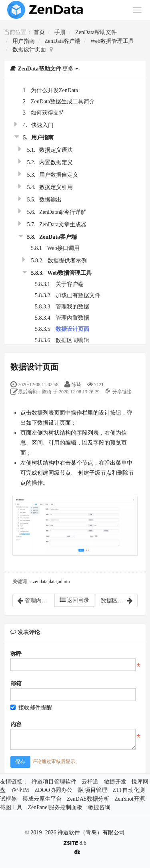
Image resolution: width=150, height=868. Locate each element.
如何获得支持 (48, 113)
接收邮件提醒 (31, 708)
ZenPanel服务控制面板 (55, 807)
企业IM (20, 790)
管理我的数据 (72, 307)
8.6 (75, 844)
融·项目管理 (93, 790)
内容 (16, 724)
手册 (60, 32)
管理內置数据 (72, 318)
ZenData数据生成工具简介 (63, 102)
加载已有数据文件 (78, 295)
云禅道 (90, 782)
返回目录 (75, 600)
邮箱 (16, 684)
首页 (39, 32)
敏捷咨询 (99, 807)
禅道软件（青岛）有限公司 (91, 833)
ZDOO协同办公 (53, 790)
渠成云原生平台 (42, 799)
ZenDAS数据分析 (88, 799)
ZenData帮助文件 (96, 32)
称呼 (16, 654)
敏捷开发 (115, 782)
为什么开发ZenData (54, 90)
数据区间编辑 (72, 340)
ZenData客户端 (62, 41)
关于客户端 (70, 284)
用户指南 (24, 41)
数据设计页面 (29, 49)
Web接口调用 (63, 248)
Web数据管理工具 (112, 41)
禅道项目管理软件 (54, 782)
